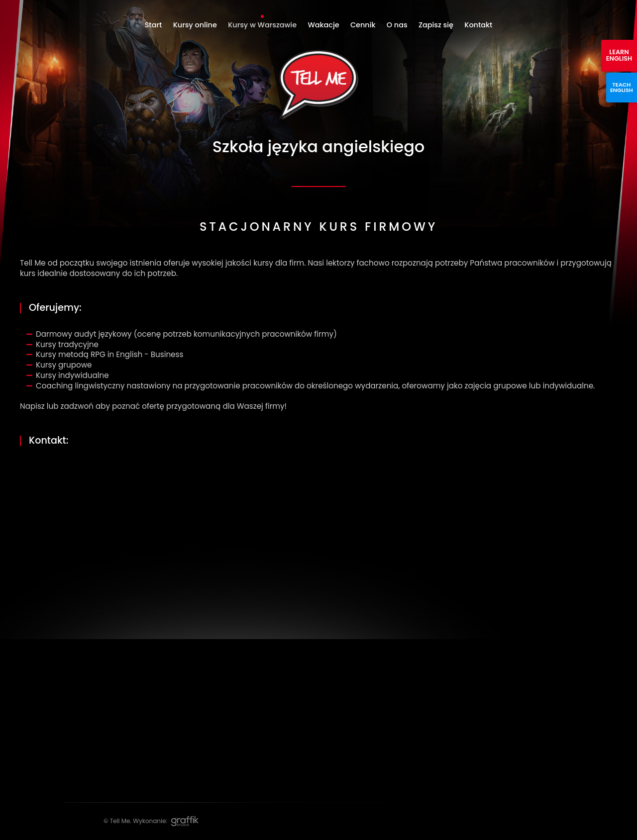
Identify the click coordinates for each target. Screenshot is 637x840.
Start (154, 25)
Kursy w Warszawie (262, 25)
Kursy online (195, 25)
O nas (397, 25)
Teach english (622, 87)
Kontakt (478, 25)
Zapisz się (436, 25)
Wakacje (323, 25)
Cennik (363, 25)
